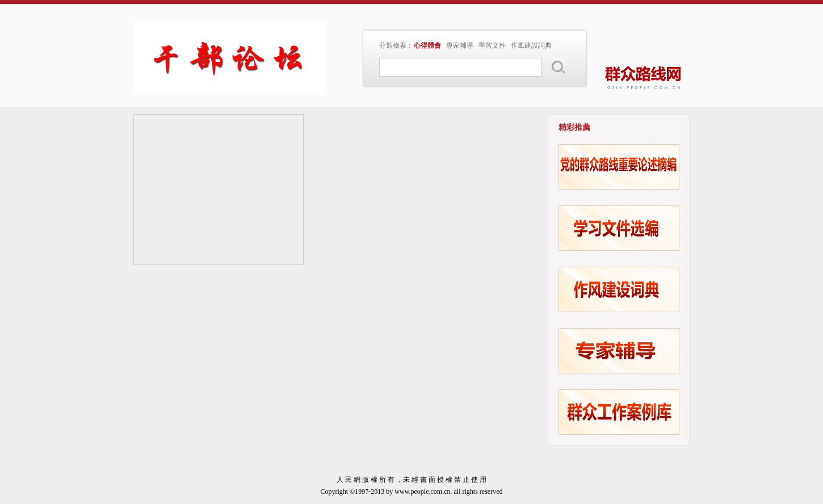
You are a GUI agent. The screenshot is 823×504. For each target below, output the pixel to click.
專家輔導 (460, 45)
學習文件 (492, 45)
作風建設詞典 (531, 45)
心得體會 (427, 45)
